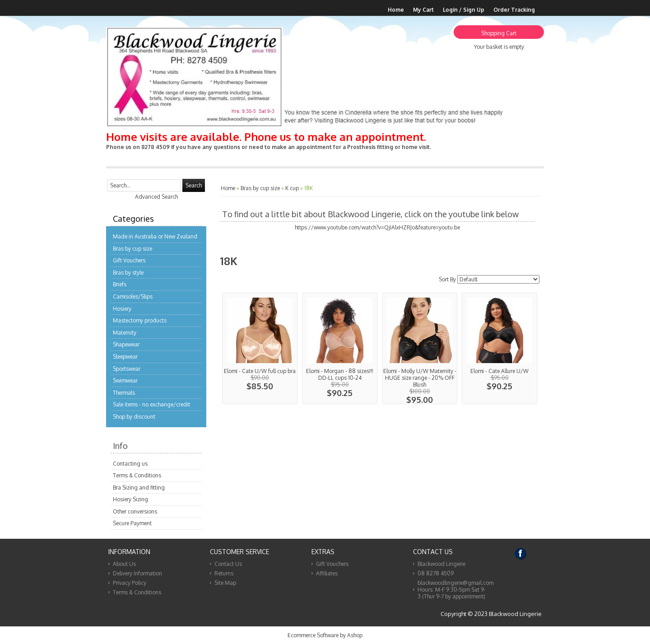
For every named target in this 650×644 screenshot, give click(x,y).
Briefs (120, 284)
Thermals (124, 393)
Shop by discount (134, 417)
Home (396, 10)
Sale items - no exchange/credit (151, 404)
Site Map (225, 583)
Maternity (125, 333)
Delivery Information (137, 573)
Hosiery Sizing (130, 499)
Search (194, 185)
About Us (124, 564)
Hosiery (122, 309)
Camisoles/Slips (133, 296)
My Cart (423, 10)
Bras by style (128, 273)
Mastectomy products (140, 320)
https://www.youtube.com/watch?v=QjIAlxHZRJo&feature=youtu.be (377, 227)
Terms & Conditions (137, 475)
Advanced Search (156, 197)
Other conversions (135, 511)
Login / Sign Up (464, 10)
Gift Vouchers (129, 260)
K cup (292, 188)
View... (260, 348)
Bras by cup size (132, 249)
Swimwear (125, 380)
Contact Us (228, 564)
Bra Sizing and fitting (139, 488)
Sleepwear (125, 357)
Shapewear (126, 344)
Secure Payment (132, 523)
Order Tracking (514, 10)
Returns (224, 573)
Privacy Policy (130, 583)
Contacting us (130, 464)
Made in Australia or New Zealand (155, 236)
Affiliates (327, 573)
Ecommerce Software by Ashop (325, 635)
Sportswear (127, 369)
